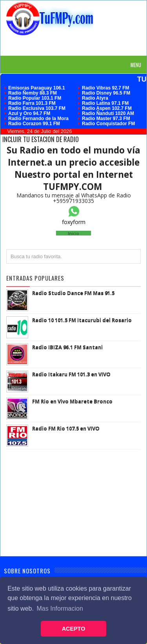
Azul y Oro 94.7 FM (29, 113)
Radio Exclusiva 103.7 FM (37, 108)
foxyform (74, 222)
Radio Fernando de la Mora (38, 119)
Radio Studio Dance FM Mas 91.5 (73, 293)
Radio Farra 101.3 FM (32, 103)
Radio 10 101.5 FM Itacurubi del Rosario (82, 320)
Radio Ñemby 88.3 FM (33, 93)
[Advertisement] (77, 45)
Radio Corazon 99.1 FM (34, 124)
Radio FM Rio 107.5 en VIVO (66, 428)
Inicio (73, 233)
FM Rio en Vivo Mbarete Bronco (72, 401)
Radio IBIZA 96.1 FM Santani (67, 347)
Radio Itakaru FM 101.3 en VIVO (71, 374)
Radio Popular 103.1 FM (35, 98)
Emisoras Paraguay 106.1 (37, 88)
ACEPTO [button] (74, 629)
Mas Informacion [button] (60, 608)
